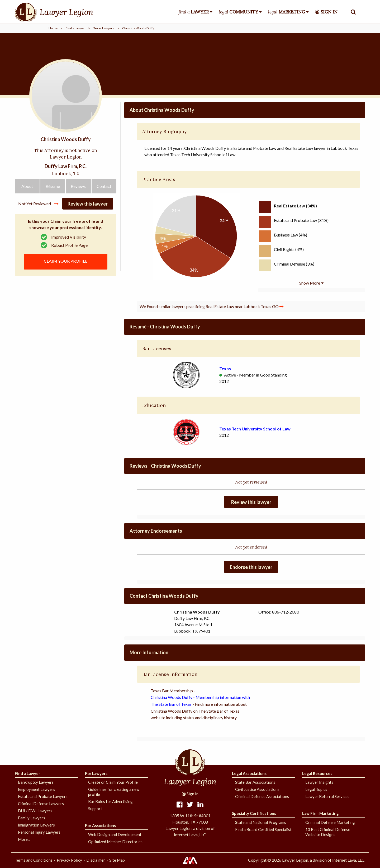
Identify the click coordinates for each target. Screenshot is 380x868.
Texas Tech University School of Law (255, 429)
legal (238, 12)
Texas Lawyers (104, 28)
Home (53, 28)
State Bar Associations (255, 782)
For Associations (100, 825)
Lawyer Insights (319, 782)
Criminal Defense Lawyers (41, 804)
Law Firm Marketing (320, 813)
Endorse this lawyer (251, 567)
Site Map (117, 860)
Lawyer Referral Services (327, 796)
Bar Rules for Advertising (110, 801)
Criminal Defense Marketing (330, 822)
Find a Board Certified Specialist (263, 829)
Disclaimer (96, 860)
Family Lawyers (32, 818)
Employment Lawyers (37, 789)
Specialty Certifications (254, 813)
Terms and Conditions (34, 860)
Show (310, 283)
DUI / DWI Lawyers (35, 811)
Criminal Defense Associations (262, 796)
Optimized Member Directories (115, 842)
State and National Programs (261, 822)
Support (95, 809)
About (27, 186)
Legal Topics (316, 789)
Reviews (78, 186)
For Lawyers (96, 773)
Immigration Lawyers (36, 825)
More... (24, 839)
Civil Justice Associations (257, 789)
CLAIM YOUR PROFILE (66, 261)
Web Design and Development (115, 834)
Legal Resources (317, 773)
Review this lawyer (88, 204)
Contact (104, 186)
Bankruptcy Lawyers (36, 782)
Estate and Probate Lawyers (43, 796)
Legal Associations (249, 773)
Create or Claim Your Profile (113, 782)
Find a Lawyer (75, 28)
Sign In (190, 794)
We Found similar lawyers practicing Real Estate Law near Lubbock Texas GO (212, 306)
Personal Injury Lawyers (39, 832)
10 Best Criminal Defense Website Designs (328, 832)
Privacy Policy (69, 860)
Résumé (53, 186)
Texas (225, 368)
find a (194, 12)
